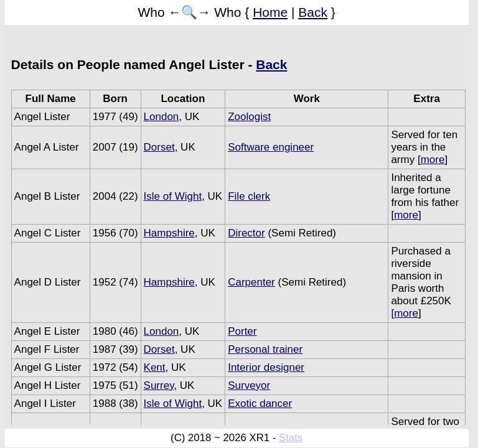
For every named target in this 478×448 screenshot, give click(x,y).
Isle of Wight (173, 196)
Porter (242, 331)
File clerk (249, 196)
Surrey (159, 385)
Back (313, 12)
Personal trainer (265, 349)
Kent (155, 367)
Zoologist (249, 117)
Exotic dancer (260, 404)
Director (246, 233)
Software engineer (271, 147)
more (433, 160)
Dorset (159, 147)
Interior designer (266, 367)
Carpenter (251, 282)
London (162, 117)
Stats (291, 438)
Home (270, 12)
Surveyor (249, 385)
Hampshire (169, 233)
